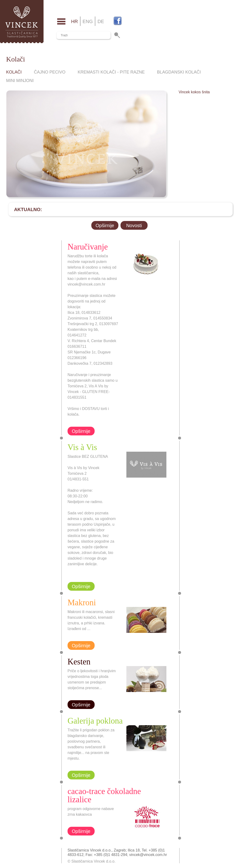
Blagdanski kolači (179, 72)
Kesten (79, 662)
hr (74, 21)
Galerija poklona (95, 721)
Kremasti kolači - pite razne (111, 72)
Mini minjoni (20, 81)
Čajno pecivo (50, 72)
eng (88, 21)
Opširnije (105, 225)
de (101, 21)
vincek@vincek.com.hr (148, 855)
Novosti (134, 225)
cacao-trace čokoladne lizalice (104, 795)
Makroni (82, 603)
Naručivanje (88, 247)
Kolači (14, 72)
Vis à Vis (82, 447)
